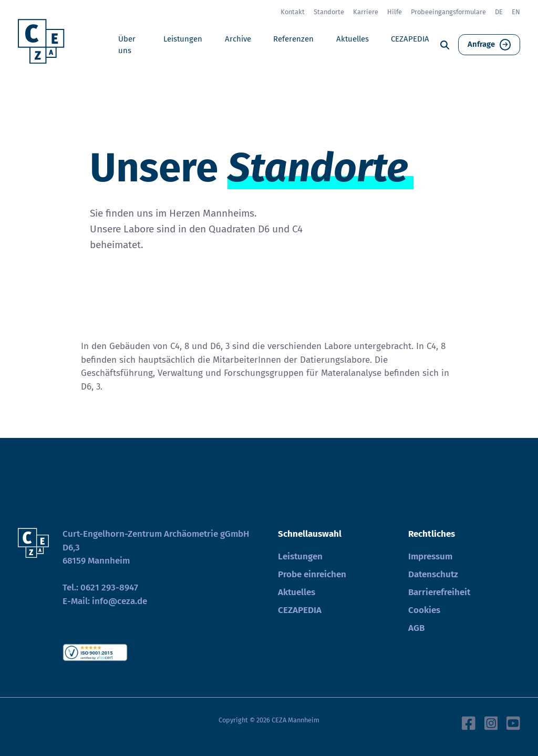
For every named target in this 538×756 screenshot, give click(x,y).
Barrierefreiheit (439, 592)
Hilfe (395, 12)
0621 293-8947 (109, 588)
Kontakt (293, 12)
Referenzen (293, 39)
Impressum (430, 556)
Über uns (127, 45)
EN (516, 12)
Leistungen (183, 39)
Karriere (366, 12)
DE (499, 12)
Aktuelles (353, 39)
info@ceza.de (120, 601)
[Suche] (445, 45)
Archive (238, 39)
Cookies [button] (424, 610)
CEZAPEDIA (410, 39)
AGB (416, 628)
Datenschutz (433, 574)
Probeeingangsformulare (448, 12)
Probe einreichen (312, 574)
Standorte (329, 12)
